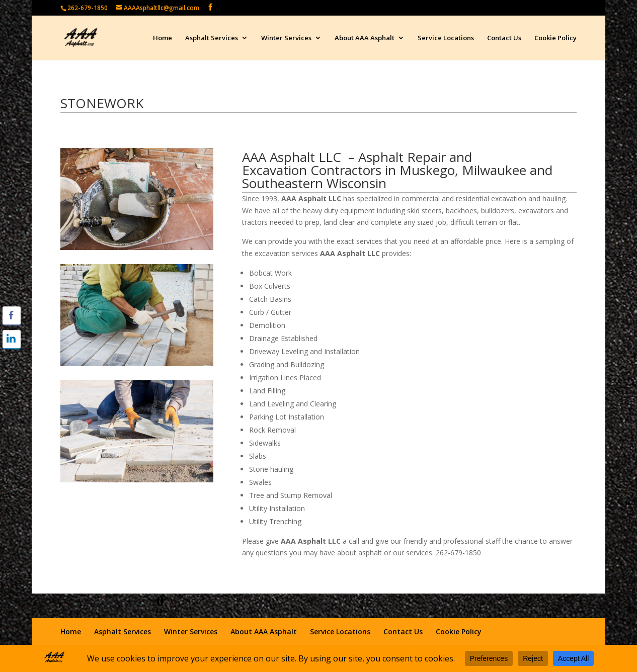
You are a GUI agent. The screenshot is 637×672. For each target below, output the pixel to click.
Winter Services (286, 38)
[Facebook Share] (12, 315)
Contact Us (504, 38)
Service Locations (446, 38)
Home (163, 38)
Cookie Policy (555, 38)
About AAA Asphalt (365, 38)
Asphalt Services (212, 38)
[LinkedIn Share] (12, 339)
